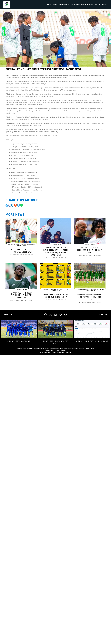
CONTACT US (102, 314)
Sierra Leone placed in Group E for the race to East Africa (55, 296)
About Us (97, 5)
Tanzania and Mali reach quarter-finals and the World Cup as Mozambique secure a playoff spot (55, 251)
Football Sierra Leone (87, 255)
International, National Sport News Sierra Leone (22, 245)
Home (49, 5)
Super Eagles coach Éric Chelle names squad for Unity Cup (90, 250)
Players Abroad (64, 5)
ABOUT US (8, 314)
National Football (87, 5)
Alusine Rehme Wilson (18, 255)
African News (75, 5)
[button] (7, 205)
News (55, 5)
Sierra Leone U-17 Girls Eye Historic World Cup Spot (21, 251)
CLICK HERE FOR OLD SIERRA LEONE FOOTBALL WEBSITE (56, 353)
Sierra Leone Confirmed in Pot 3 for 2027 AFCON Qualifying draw (90, 297)
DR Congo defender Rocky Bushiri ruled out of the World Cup (21, 295)
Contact (105, 5)
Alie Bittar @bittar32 (52, 258)
